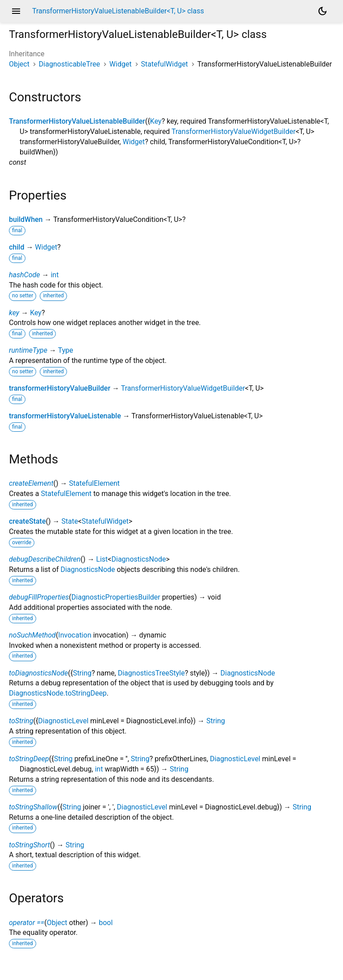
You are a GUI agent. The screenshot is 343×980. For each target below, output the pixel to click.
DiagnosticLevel (63, 721)
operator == (27, 923)
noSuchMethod (32, 635)
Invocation (75, 635)
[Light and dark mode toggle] (322, 11)
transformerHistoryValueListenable (65, 416)
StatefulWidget (165, 64)
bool (106, 923)
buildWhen (26, 219)
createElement (31, 483)
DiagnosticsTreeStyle (151, 673)
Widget (121, 64)
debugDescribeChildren (45, 559)
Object (19, 64)
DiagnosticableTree (69, 64)
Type (66, 350)
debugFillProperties (39, 597)
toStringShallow (33, 807)
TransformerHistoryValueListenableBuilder (77, 121)
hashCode (24, 275)
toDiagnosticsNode (38, 673)
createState (27, 521)
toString (21, 721)
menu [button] (16, 11)
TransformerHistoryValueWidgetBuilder (234, 131)
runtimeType (28, 350)
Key (156, 121)
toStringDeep (29, 759)
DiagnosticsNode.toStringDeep (58, 693)
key (14, 313)
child (17, 247)
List (102, 559)
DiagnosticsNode (138, 559)
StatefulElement (94, 483)
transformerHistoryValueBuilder (60, 388)
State (70, 521)
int (54, 275)
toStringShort (29, 845)
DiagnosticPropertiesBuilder (116, 597)
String (82, 673)
